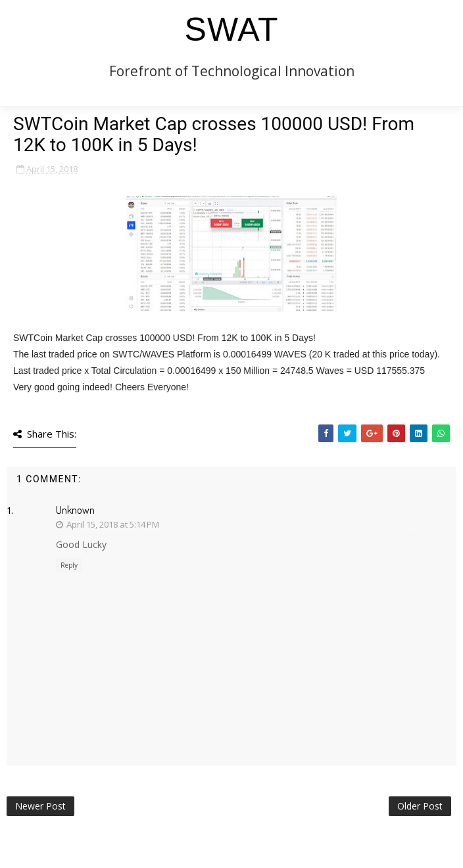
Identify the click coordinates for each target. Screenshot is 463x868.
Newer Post (40, 806)
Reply (69, 565)
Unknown (75, 510)
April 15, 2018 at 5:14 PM (113, 524)
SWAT (232, 30)
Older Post (420, 806)
